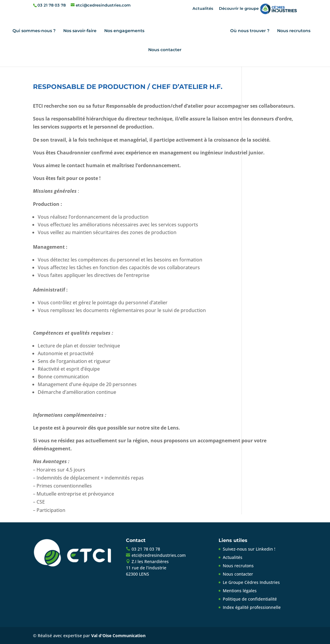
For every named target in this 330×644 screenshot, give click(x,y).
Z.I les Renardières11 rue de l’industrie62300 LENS (147, 568)
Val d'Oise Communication (118, 636)
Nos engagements (124, 31)
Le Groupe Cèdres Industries (251, 582)
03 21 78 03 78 (52, 5)
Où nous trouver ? (250, 31)
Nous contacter (165, 50)
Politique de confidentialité (250, 599)
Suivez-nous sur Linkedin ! (249, 549)
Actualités (203, 8)
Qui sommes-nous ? (34, 31)
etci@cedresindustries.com (159, 555)
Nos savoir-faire (80, 31)
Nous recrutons (294, 31)
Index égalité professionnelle (252, 607)
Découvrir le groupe (258, 8)
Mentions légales (240, 591)
